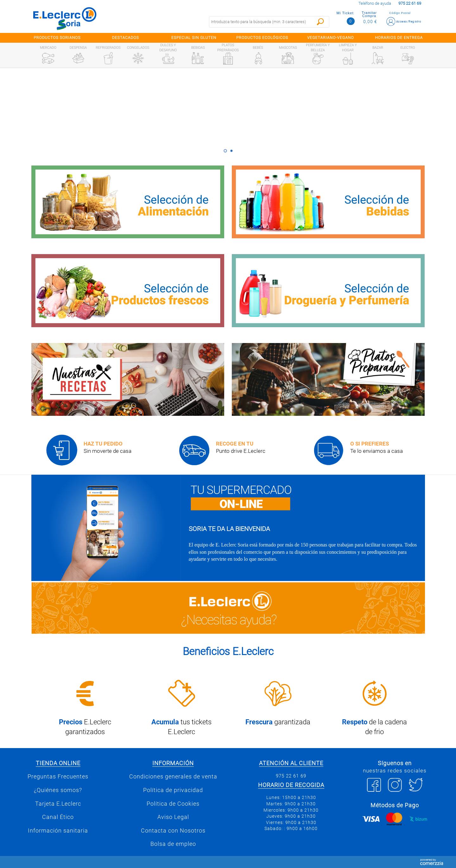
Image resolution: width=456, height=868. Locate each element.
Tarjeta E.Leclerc (58, 804)
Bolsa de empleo (173, 844)
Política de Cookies (173, 804)
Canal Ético (58, 817)
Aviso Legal (173, 817)
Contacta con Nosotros (173, 831)
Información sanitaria (58, 831)
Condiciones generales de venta (173, 777)
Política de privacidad (173, 790)
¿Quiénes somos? (58, 790)
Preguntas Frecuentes (58, 777)
